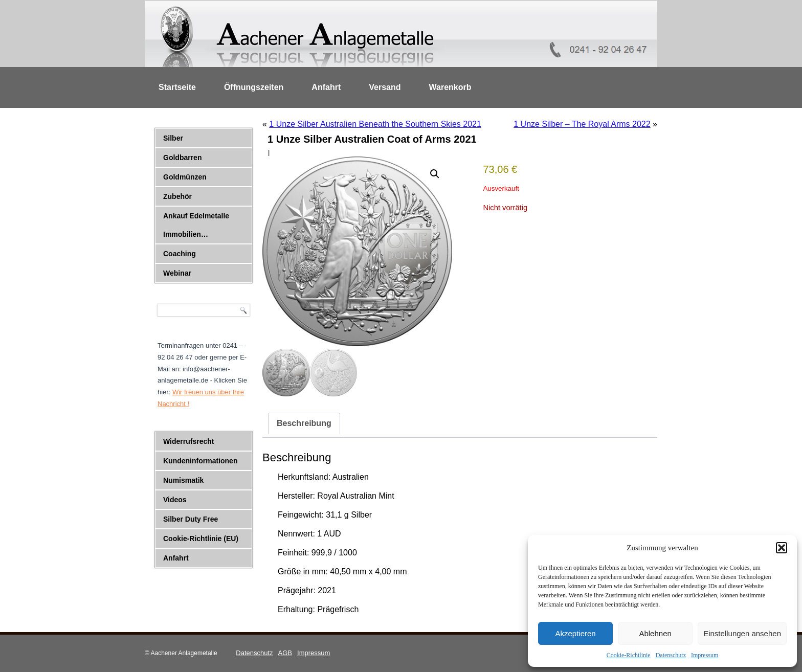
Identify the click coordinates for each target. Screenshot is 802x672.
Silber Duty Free (191, 519)
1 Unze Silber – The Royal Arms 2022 (582, 124)
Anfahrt (326, 87)
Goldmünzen (185, 177)
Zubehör (177, 196)
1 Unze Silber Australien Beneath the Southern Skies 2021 (375, 124)
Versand (385, 87)
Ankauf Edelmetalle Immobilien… (196, 225)
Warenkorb (450, 87)
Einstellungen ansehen (742, 633)
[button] (782, 548)
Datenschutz (671, 655)
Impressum (705, 655)
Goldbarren (182, 158)
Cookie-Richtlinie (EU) (201, 539)
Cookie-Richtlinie (629, 655)
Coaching (180, 254)
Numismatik (183, 480)
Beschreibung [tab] (304, 423)
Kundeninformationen (200, 461)
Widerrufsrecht (188, 441)
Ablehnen (655, 633)
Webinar (177, 273)
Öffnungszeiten (254, 87)
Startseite (177, 87)
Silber (173, 138)
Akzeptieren (575, 633)
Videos (175, 500)
